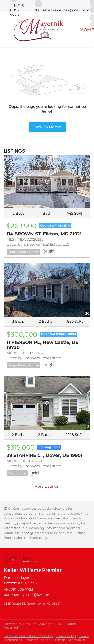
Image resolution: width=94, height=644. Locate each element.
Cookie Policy (66, 636)
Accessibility (77, 640)
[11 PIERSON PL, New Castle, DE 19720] (47, 290)
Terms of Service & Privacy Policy (28, 636)
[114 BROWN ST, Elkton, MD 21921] (47, 182)
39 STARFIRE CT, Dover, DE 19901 (44, 455)
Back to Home (47, 127)
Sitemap (59, 640)
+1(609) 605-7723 (18, 589)
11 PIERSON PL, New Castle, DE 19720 (42, 345)
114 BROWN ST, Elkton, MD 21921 (44, 234)
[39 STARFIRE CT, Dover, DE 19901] (47, 403)
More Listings (46, 486)
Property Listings (37, 640)
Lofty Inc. (30, 624)
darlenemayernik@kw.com (27, 595)
